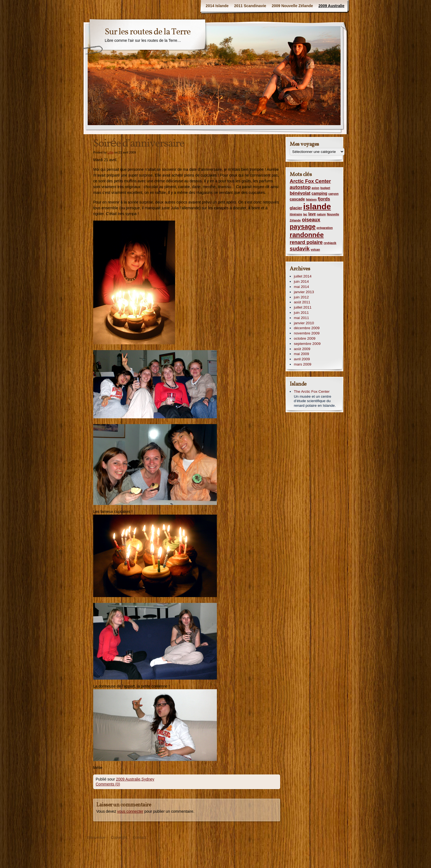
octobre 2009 (305, 338)
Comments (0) (108, 784)
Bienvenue (96, 837)
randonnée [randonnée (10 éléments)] (307, 235)
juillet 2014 (303, 276)
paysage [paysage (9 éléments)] (303, 227)
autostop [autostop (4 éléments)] (300, 187)
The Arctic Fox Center (312, 392)
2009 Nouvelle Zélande (292, 6)
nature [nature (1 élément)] (321, 214)
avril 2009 (302, 359)
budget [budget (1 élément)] (325, 188)
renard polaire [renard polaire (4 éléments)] (306, 242)
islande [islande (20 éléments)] (317, 206)
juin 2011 (301, 313)
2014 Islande (217, 6)
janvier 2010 (304, 323)
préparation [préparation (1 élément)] (325, 228)
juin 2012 (301, 297)
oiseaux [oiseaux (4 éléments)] (311, 220)
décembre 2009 (307, 328)
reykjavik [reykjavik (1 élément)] (330, 243)
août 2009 (302, 349)
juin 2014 (301, 281)
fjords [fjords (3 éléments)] (324, 199)
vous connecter (130, 811)
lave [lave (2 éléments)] (312, 214)
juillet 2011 (303, 307)
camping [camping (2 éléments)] (319, 193)
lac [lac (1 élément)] (305, 214)
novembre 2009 (307, 333)
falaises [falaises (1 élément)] (311, 199)
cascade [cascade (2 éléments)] (297, 199)
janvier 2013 (304, 292)
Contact (139, 837)
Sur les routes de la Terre (148, 32)
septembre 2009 (307, 344)
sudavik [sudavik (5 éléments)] (300, 249)
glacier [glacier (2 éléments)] (296, 208)
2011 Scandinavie (250, 6)
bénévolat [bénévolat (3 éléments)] (300, 193)
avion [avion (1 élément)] (316, 188)
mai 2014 (301, 287)
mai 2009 (301, 354)
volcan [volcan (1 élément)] (315, 249)
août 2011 (302, 302)
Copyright (119, 837)
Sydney (148, 779)
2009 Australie (331, 6)
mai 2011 (301, 318)
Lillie (110, 152)
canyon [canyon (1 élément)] (334, 194)
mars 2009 (303, 364)
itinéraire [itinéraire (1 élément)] (296, 214)
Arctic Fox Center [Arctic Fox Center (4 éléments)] (310, 181)
